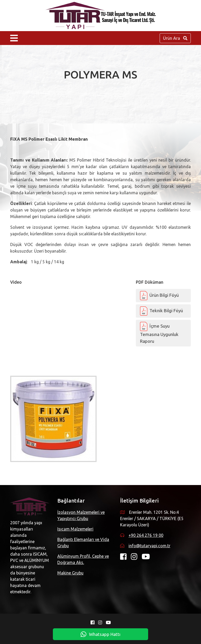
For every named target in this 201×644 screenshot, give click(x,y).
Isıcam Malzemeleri (75, 529)
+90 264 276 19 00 (146, 535)
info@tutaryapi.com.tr (149, 546)
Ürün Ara (175, 38)
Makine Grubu (70, 573)
